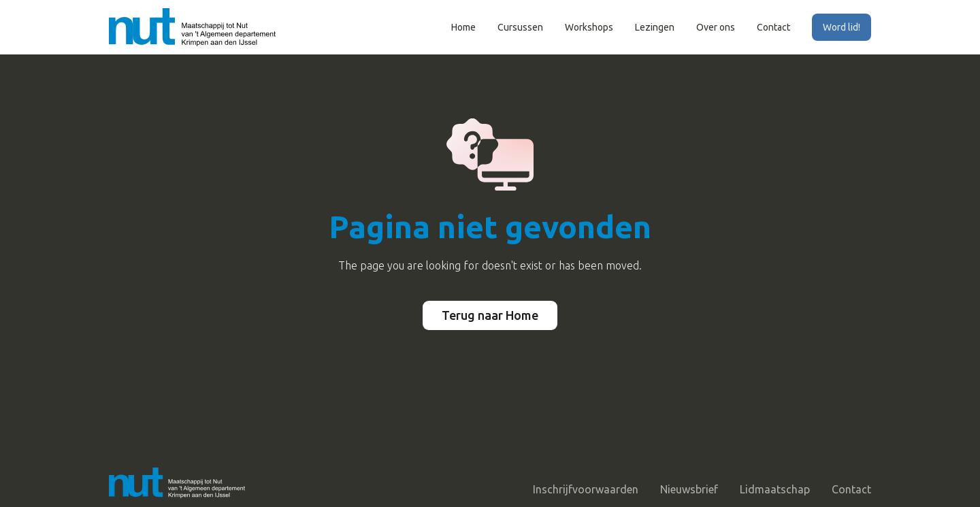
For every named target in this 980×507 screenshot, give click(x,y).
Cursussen (520, 27)
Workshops (589, 27)
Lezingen (655, 27)
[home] (192, 27)
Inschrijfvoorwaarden (586, 489)
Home (463, 27)
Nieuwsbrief (689, 489)
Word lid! (842, 27)
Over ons (716, 27)
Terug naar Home (490, 315)
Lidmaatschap (775, 489)
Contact (773, 27)
